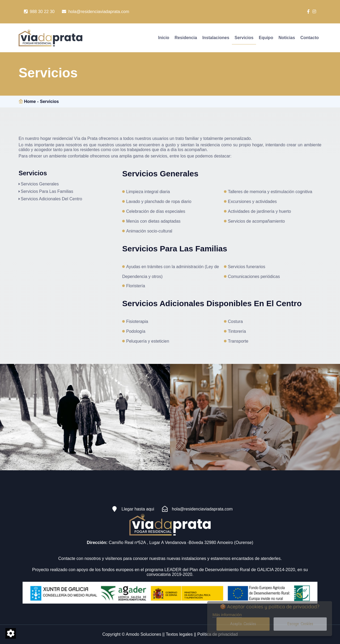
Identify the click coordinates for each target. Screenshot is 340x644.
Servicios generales (40, 184)
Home (30, 101)
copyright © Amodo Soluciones (132, 634)
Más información (227, 615)
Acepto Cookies (243, 624)
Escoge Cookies (300, 624)
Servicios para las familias (47, 191)
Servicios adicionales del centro (51, 199)
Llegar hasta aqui (131, 509)
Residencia (186, 38)
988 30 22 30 (39, 12)
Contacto (310, 38)
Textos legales (179, 634)
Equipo (266, 38)
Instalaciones (216, 38)
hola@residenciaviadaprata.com (95, 12)
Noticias (287, 38)
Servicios (244, 38)
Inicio (164, 38)
